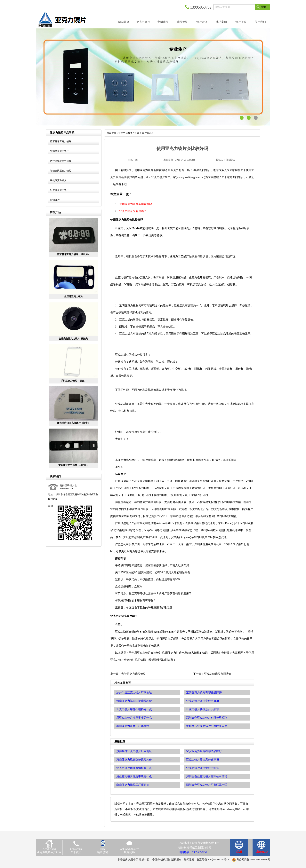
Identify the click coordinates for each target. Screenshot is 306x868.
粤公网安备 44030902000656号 (253, 860)
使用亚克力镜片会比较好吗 (136, 204)
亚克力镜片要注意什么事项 (203, 760)
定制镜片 (55, 200)
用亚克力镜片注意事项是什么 (134, 776)
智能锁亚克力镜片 (60, 151)
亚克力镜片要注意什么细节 (203, 768)
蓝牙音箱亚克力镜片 (61, 141)
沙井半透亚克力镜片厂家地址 (134, 751)
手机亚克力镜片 (58, 180)
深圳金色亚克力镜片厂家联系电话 (207, 785)
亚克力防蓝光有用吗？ (133, 211)
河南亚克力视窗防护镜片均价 (134, 760)
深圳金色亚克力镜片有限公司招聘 (207, 776)
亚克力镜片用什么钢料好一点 (134, 768)
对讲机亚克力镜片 (60, 190)
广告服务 (155, 860)
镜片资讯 (147, 133)
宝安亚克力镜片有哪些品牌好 (204, 751)
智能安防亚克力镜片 (61, 171)
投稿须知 (165, 860)
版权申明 (144, 860)
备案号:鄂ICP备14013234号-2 (213, 860)
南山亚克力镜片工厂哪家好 (133, 785)
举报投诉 (122, 860)
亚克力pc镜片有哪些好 (218, 674)
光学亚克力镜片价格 (133, 674)
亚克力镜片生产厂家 (129, 133)
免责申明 (133, 860)
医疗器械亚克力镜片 (61, 161)
